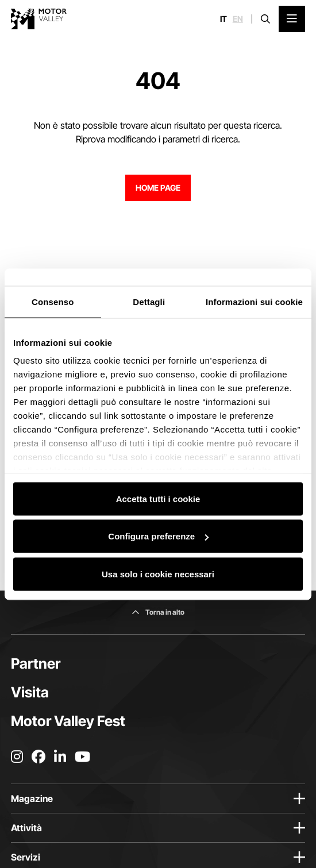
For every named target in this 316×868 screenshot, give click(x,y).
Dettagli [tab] (149, 301)
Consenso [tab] (53, 301)
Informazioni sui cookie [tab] (254, 301)
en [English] (238, 19)
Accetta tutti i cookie (158, 498)
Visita (30, 692)
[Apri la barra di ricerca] (265, 19)
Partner (36, 663)
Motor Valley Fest (68, 721)
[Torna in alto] (158, 612)
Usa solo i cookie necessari (158, 574)
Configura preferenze (158, 536)
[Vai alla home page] (39, 19)
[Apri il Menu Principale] (292, 19)
